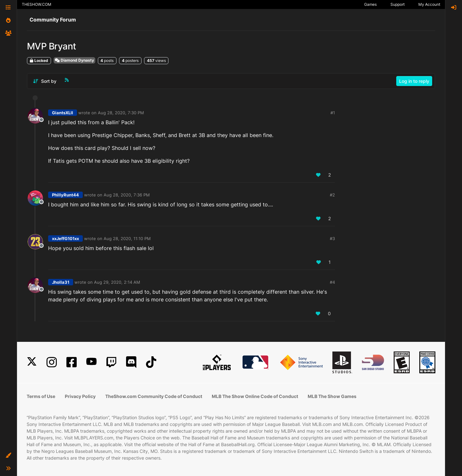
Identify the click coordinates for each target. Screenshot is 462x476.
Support (398, 4)
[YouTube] (91, 362)
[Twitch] (111, 362)
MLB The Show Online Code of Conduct (255, 396)
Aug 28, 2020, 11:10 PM (127, 238)
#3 (332, 238)
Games (370, 4)
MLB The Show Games (332, 396)
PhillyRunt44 (65, 195)
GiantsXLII (63, 113)
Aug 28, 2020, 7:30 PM (121, 113)
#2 (332, 195)
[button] (8, 455)
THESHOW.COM (37, 4)
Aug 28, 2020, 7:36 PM (127, 195)
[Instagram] (52, 362)
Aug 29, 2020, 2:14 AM (117, 282)
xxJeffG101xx (65, 238)
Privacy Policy (80, 396)
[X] (32, 362)
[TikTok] (151, 362)
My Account (429, 4)
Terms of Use (41, 396)
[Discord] (131, 362)
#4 (332, 282)
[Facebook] (72, 362)
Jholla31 (61, 282)
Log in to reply (414, 81)
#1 (333, 113)
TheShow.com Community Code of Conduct (154, 396)
